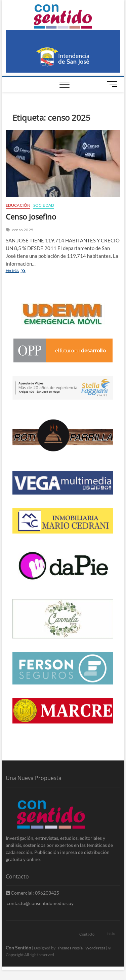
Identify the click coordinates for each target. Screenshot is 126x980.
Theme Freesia (70, 948)
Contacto (87, 934)
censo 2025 (23, 230)
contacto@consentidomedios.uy (40, 903)
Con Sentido (18, 948)
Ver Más (19, 271)
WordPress (95, 948)
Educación (18, 205)
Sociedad (44, 205)
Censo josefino (31, 217)
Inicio (111, 933)
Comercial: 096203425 (32, 893)
